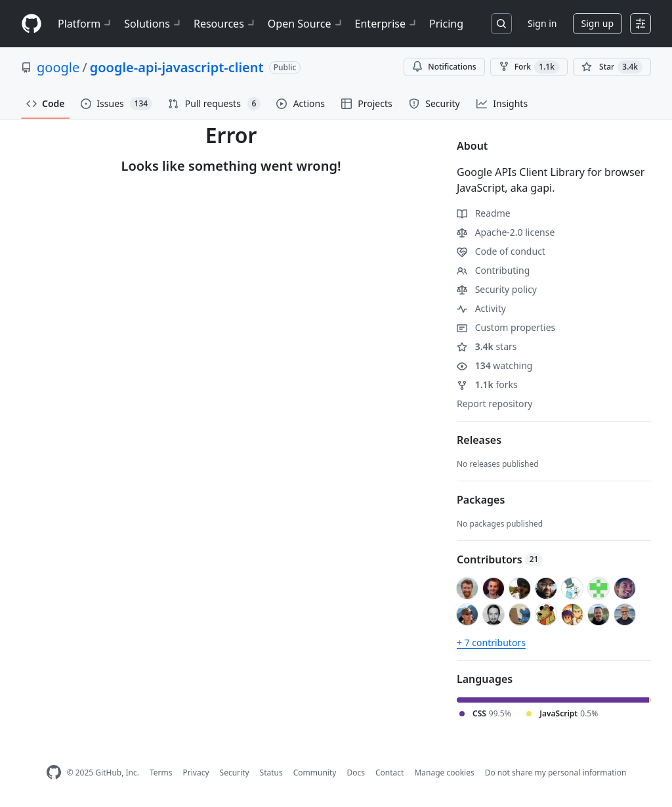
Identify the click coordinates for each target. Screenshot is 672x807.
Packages (481, 500)
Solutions (154, 24)
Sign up (598, 23)
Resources (225, 24)
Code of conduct (501, 251)
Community (315, 773)
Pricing (446, 24)
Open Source (306, 24)
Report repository (494, 403)
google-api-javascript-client (177, 67)
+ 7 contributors (491, 643)
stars (487, 346)
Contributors (500, 559)
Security (235, 773)
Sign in (542, 23)
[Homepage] (31, 24)
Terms (161, 773)
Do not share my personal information (556, 773)
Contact (389, 773)
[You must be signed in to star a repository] (612, 67)
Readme (484, 213)
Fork (529, 67)
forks (487, 384)
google (58, 67)
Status (271, 773)
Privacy (196, 773)
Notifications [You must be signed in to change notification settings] (444, 67)
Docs (356, 773)
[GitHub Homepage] (54, 773)
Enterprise (387, 24)
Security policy (497, 289)
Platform (86, 24)
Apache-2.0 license (506, 232)
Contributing (493, 270)
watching (494, 365)
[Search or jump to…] (501, 24)
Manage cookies (444, 773)
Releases (479, 440)
